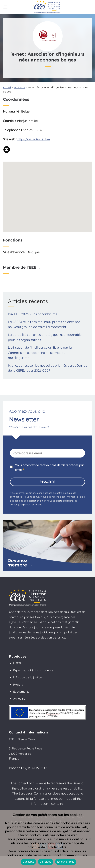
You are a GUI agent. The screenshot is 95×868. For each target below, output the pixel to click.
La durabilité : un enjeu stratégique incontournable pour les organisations (45, 337)
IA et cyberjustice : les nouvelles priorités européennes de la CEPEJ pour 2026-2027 (47, 368)
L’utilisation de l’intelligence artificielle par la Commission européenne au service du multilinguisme (40, 353)
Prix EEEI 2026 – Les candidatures (33, 314)
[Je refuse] (90, 840)
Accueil (7, 87)
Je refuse (46, 862)
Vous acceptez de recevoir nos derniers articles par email (49, 467)
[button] (5, 7)
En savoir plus (66, 862)
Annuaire (20, 87)
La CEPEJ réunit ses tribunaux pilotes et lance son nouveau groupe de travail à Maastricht (44, 324)
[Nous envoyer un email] (7, 150)
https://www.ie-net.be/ (34, 139)
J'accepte (28, 862)
